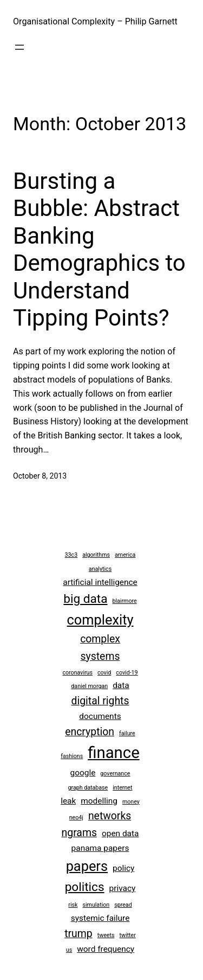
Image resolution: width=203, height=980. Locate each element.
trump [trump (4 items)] (78, 934)
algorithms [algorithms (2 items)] (96, 555)
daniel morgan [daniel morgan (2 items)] (89, 686)
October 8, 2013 (40, 476)
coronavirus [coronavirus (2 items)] (77, 673)
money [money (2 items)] (131, 802)
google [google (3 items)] (83, 773)
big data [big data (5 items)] (85, 599)
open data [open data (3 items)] (120, 833)
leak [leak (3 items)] (68, 801)
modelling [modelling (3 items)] (99, 801)
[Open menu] (19, 47)
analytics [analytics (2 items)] (100, 569)
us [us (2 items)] (69, 950)
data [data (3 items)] (121, 685)
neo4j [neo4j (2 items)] (76, 817)
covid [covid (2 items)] (104, 673)
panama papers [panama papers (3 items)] (100, 848)
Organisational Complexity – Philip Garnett (95, 21)
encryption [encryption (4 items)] (90, 732)
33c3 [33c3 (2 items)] (71, 555)
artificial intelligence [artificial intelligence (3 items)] (100, 582)
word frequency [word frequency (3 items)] (106, 949)
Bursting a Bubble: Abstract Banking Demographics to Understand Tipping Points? (99, 249)
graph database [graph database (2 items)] (88, 788)
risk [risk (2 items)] (73, 905)
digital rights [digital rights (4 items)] (100, 701)
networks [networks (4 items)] (110, 816)
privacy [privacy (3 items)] (123, 888)
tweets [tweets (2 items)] (106, 935)
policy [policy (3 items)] (123, 868)
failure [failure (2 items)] (127, 733)
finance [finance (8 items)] (114, 753)
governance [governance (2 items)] (115, 774)
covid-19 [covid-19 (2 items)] (127, 673)
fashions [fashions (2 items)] (72, 756)
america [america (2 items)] (125, 555)
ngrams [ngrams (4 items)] (79, 833)
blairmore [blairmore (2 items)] (124, 601)
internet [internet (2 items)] (122, 788)
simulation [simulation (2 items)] (96, 905)
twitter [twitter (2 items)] (127, 935)
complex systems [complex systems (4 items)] (100, 647)
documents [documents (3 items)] (100, 716)
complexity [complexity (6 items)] (100, 620)
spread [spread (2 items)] (123, 905)
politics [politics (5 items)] (85, 887)
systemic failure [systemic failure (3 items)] (100, 918)
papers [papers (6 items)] (87, 866)
